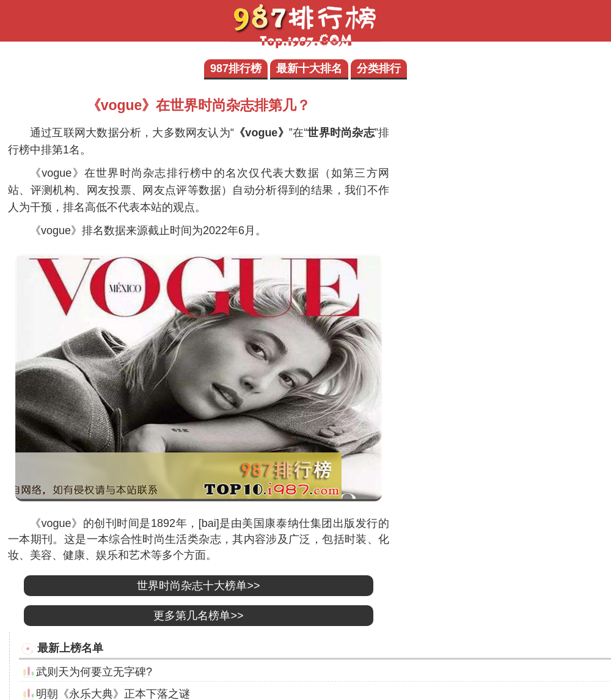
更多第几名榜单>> (198, 616)
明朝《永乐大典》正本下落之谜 (113, 694)
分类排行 (379, 68)
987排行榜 (236, 68)
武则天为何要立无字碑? (94, 672)
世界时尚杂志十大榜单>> (198, 586)
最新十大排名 (309, 68)
